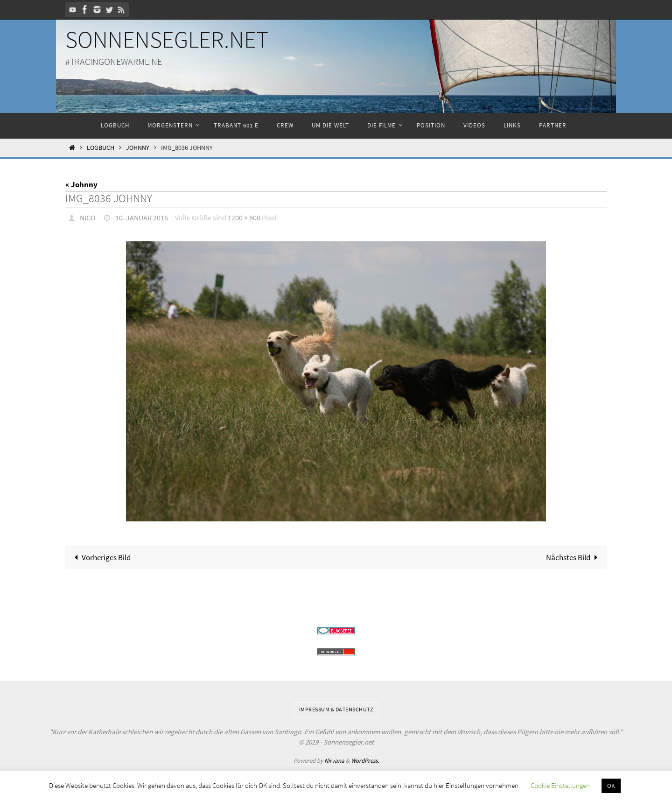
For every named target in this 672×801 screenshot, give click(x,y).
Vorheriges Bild (101, 557)
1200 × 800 (244, 218)
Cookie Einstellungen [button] (560, 785)
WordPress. (365, 760)
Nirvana (334, 760)
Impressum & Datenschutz (336, 709)
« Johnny (81, 184)
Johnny (138, 148)
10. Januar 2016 (142, 218)
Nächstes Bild (574, 557)
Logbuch (101, 148)
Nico (88, 218)
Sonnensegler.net (167, 39)
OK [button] (611, 786)
